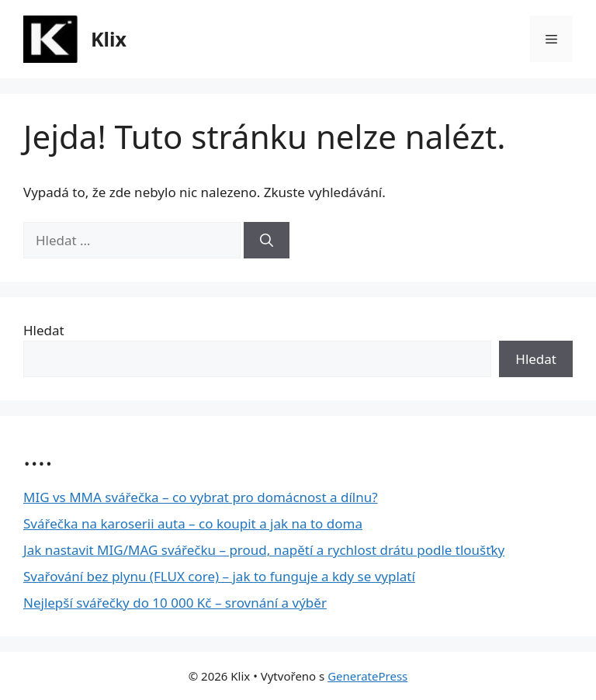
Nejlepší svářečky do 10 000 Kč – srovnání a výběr (175, 603)
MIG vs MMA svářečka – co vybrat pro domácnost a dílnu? (201, 497)
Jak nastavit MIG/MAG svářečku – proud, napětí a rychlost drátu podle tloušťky (264, 550)
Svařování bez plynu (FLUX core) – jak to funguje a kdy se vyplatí (219, 576)
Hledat (44, 330)
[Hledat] (267, 241)
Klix (109, 39)
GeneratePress (367, 676)
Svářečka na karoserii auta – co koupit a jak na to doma (193, 523)
